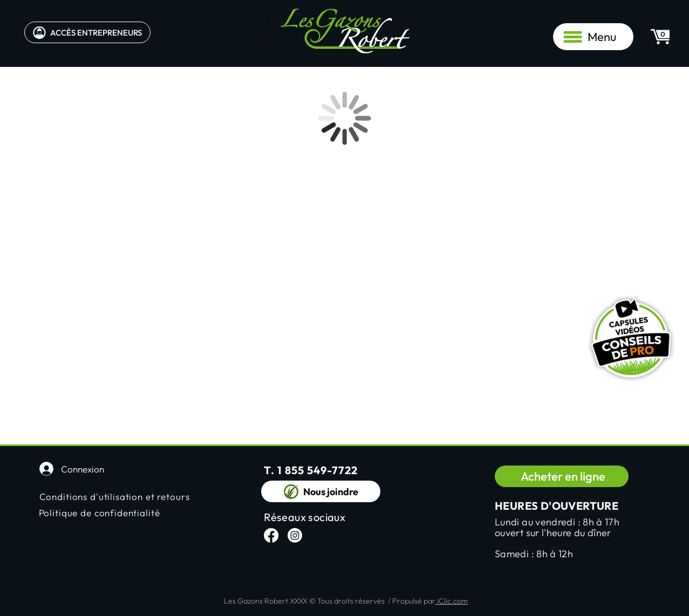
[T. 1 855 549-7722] (328, 470)
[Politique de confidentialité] (124, 513)
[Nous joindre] (321, 491)
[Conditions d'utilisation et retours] (125, 497)
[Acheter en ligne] (562, 476)
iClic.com (452, 601)
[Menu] (593, 37)
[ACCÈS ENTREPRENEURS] (87, 32)
